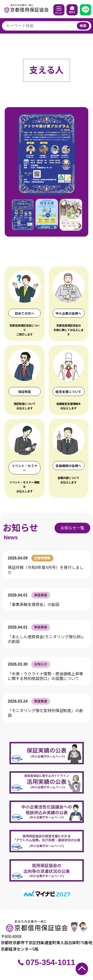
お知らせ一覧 (72, 528)
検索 (83, 26)
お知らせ (20, 528)
